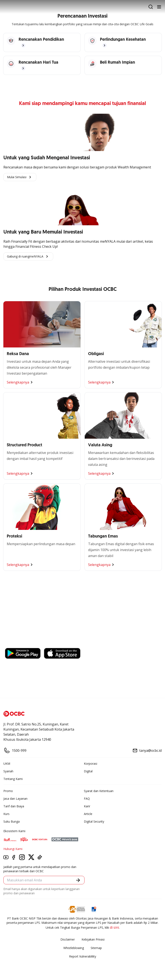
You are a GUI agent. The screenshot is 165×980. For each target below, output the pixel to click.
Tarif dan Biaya (14, 806)
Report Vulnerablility (83, 956)
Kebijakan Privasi (93, 939)
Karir (87, 806)
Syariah (8, 771)
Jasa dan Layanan (15, 799)
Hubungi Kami (13, 849)
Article (88, 814)
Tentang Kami (13, 779)
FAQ (87, 799)
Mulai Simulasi (20, 177)
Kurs (6, 814)
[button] (78, 880)
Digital (88, 771)
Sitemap (96, 948)
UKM (7, 764)
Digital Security (94, 821)
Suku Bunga (12, 821)
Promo (8, 791)
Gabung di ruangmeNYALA (28, 256)
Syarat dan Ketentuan (99, 791)
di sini (114, 927)
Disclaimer (68, 939)
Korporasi (91, 764)
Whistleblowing (74, 948)
